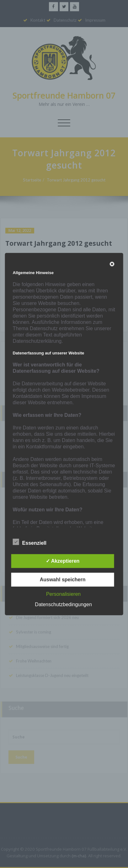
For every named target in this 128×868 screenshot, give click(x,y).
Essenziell (30, 542)
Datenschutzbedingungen (63, 604)
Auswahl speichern (63, 580)
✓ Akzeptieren (63, 561)
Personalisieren (63, 594)
